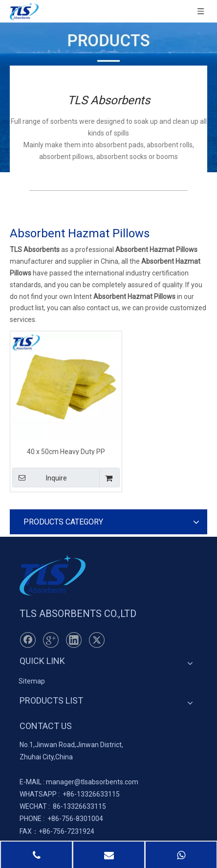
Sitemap (32, 681)
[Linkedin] (74, 640)
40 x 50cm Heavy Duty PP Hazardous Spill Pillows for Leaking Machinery (66, 451)
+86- (70, 794)
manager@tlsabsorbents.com (92, 782)
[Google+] (51, 640)
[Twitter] (97, 640)
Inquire (40, 478)
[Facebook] (28, 640)
